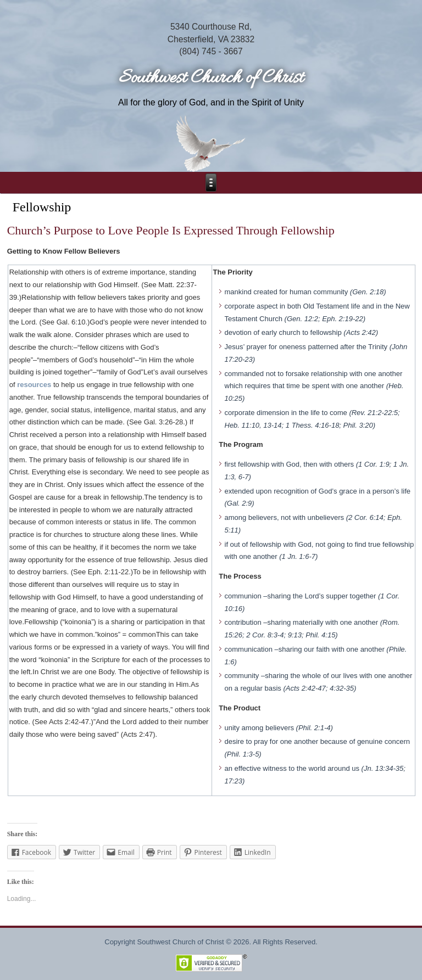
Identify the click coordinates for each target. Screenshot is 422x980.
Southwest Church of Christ (211, 78)
